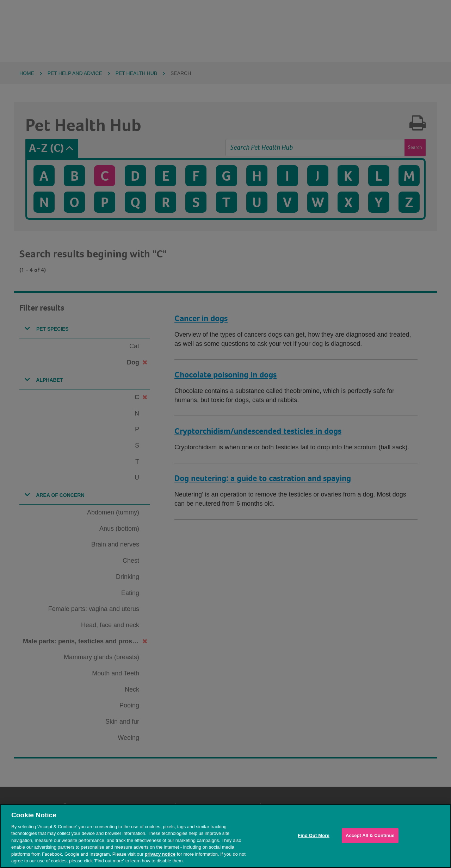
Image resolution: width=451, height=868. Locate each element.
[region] (225, 836)
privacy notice (160, 854)
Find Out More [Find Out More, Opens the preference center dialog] (314, 835)
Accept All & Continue (370, 835)
